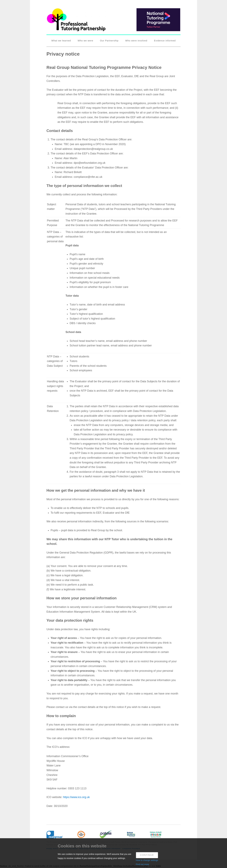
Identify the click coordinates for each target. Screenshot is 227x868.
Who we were (85, 41)
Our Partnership (109, 41)
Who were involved (136, 41)
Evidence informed (165, 41)
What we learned (61, 41)
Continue (147, 855)
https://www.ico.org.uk (76, 797)
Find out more (142, 864)
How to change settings (147, 860)
